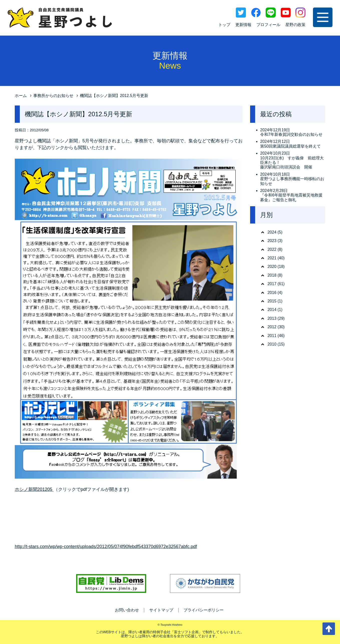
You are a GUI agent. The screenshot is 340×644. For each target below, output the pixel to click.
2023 (272, 241)
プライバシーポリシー (204, 610)
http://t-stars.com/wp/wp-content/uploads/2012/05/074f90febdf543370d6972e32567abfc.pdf (106, 547)
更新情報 (243, 25)
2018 (272, 275)
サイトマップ (161, 610)
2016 (272, 293)
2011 (272, 336)
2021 (272, 258)
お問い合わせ (127, 610)
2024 (272, 232)
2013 (272, 318)
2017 (272, 284)
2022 (272, 249)
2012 (272, 327)
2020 (272, 266)
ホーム (21, 96)
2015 (272, 301)
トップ (224, 25)
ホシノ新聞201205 (34, 489)
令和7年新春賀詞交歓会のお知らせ (291, 134)
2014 (272, 310)
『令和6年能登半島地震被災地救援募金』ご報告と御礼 (291, 197)
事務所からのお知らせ (53, 96)
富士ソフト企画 (186, 632)
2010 (272, 344)
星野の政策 (295, 25)
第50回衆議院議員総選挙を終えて (290, 146)
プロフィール (268, 25)
